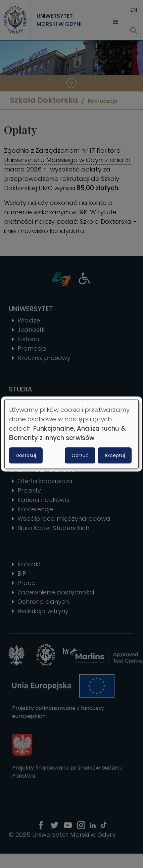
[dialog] (71, 434)
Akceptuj (115, 455)
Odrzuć (80, 455)
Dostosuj (26, 455)
